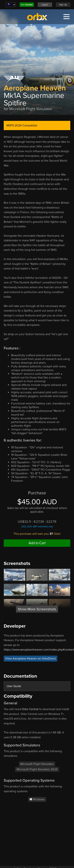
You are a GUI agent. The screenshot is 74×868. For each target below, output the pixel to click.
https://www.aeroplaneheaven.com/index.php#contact (39, 650)
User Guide (14, 686)
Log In (45, 5)
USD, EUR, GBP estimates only (37, 527)
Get (27, 5)
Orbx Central (30, 709)
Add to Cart (37, 543)
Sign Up (63, 5)
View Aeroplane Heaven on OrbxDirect (31, 659)
